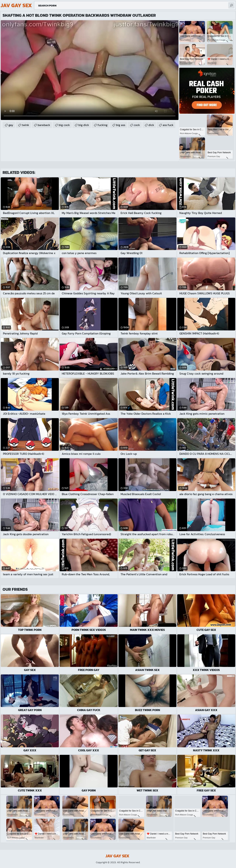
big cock (64, 125)
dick (151, 125)
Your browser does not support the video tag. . (90, 70)
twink (25, 125)
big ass (121, 125)
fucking (103, 125)
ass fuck (168, 125)
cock (137, 125)
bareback (44, 125)
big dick (84, 125)
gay (11, 125)
